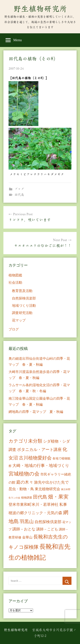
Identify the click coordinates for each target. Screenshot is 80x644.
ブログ (19, 189)
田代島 (19, 195)
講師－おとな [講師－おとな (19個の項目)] (24, 529)
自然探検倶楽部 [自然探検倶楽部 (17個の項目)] (48, 522)
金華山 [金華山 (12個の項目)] (27, 537)
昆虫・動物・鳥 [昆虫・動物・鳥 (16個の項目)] (21, 489)
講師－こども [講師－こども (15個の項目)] (47, 529)
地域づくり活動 (24, 306)
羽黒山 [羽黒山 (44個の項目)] (27, 522)
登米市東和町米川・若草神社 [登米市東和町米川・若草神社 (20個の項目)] (33, 505)
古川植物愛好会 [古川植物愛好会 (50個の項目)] (35, 458)
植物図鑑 (15, 275)
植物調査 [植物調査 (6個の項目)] (27, 498)
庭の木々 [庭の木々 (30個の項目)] (25, 482)
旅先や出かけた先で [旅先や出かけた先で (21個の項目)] (51, 482)
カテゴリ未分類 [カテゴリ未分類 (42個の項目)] (25, 441)
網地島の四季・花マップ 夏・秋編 (36, 412)
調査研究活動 (22, 313)
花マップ (19, 320)
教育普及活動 (22, 291)
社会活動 (15, 282)
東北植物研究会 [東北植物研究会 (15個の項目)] (47, 489)
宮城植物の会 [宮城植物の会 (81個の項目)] (24, 474)
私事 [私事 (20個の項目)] (63, 505)
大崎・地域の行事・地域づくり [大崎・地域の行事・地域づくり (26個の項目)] (41, 466)
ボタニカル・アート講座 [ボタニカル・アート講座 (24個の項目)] (39, 450)
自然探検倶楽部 (24, 298)
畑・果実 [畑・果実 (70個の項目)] (58, 497)
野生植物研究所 (40, 9)
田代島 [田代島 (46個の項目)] (40, 497)
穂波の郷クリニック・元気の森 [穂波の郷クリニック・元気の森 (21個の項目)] (35, 513)
